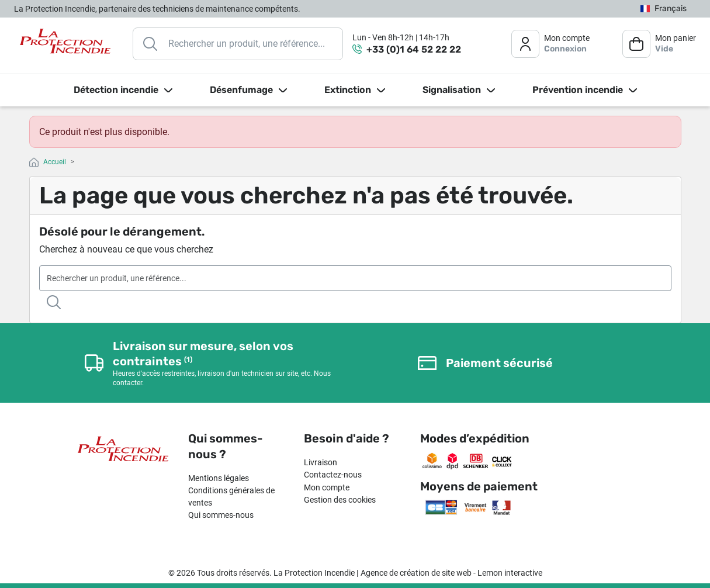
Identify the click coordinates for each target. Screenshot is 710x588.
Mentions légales (219, 478)
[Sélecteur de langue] (664, 9)
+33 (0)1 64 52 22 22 (414, 49)
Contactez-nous (333, 475)
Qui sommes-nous (221, 515)
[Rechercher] (238, 44)
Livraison (321, 462)
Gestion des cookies (340, 500)
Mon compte (327, 487)
